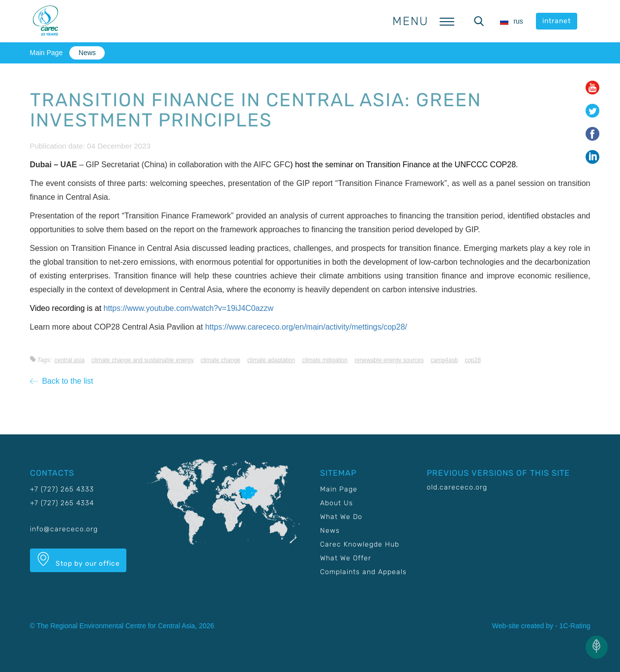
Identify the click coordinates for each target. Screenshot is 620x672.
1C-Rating (575, 626)
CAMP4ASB (444, 360)
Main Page (46, 53)
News (87, 53)
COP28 (473, 360)
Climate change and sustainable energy (143, 360)
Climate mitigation (325, 360)
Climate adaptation (271, 360)
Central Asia (69, 360)
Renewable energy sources (389, 360)
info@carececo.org (64, 529)
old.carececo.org (457, 487)
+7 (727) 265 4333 (62, 489)
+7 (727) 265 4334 (62, 503)
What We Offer (346, 558)
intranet (557, 21)
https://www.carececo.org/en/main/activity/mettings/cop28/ (306, 327)
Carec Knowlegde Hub (360, 544)
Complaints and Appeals (363, 572)
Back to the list (62, 381)
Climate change (221, 360)
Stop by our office (78, 560)
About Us (337, 503)
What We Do (341, 517)
